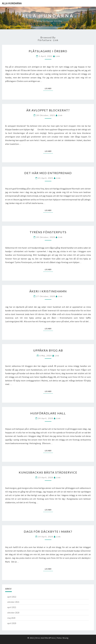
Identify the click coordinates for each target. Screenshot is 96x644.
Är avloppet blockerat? (48, 110)
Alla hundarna (12, 3)
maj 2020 (11, 618)
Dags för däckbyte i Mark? (48, 532)
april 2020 (12, 623)
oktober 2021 (13, 602)
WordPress (50, 638)
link (58, 56)
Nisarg (66, 638)
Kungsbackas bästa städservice (48, 472)
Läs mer (49, 88)
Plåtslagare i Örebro (48, 51)
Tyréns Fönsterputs (48, 232)
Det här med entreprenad (48, 173)
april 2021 (12, 607)
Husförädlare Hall (48, 413)
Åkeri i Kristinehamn (48, 291)
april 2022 (12, 597)
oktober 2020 (13, 613)
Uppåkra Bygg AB (48, 350)
